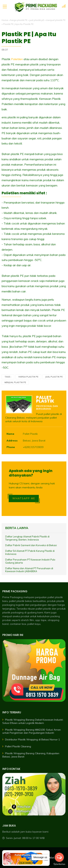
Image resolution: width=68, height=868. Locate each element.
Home (5, 20)
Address (12, 441)
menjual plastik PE (56, 20)
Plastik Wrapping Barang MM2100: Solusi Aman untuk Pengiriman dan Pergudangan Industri (32, 731)
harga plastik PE (19, 20)
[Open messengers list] (59, 857)
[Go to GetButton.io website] (59, 864)
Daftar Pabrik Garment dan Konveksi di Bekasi (31, 545)
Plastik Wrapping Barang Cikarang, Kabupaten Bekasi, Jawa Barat (31, 755)
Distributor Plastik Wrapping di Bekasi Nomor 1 (32, 740)
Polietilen (17, 59)
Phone (11, 447)
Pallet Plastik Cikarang (18, 746)
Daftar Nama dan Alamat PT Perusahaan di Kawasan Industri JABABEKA (29, 570)
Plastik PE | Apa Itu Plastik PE (29, 38)
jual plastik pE (37, 20)
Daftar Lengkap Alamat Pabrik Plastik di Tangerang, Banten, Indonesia (27, 538)
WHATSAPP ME (24, 498)
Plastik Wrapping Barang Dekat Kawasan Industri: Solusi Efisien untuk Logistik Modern (33, 721)
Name (10, 434)
